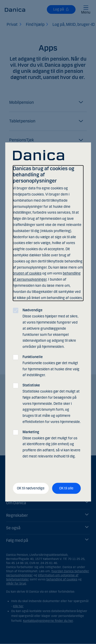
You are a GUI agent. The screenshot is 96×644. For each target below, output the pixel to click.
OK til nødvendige (31, 488)
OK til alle (66, 488)
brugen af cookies (27, 274)
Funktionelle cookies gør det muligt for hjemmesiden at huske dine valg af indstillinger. (51, 366)
